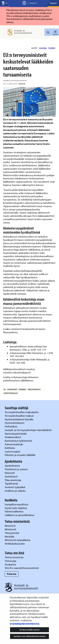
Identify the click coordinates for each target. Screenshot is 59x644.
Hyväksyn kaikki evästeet (29, 630)
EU (5, 389)
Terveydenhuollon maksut (20, 416)
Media (53, 3)
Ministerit (10, 526)
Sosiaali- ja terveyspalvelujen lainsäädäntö (28, 430)
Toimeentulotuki (14, 444)
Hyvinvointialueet (15, 423)
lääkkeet (23, 389)
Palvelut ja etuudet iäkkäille (20, 455)
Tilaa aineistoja (13, 480)
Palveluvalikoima (14, 511)
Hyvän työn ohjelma (16, 508)
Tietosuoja (10, 561)
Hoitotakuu (11, 426)
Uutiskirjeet (12, 476)
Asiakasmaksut (13, 437)
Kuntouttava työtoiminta (18, 441)
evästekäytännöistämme (24, 624)
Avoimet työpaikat (15, 487)
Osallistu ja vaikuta (15, 491)
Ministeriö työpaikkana (18, 540)
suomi (34, 48)
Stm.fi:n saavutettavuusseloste (22, 568)
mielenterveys (34, 389)
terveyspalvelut (11, 393)
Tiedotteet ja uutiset (17, 469)
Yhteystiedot (12, 533)
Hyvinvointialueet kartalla (19, 419)
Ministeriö (11, 529)
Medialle (10, 536)
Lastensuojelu (13, 451)
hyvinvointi (12, 389)
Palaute (12, 574)
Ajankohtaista (12, 466)
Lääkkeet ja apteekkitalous (20, 515)
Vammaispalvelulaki (16, 434)
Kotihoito (10, 448)
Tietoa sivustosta (14, 557)
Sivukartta (10, 564)
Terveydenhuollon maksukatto (22, 412)
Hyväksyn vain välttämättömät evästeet (29, 636)
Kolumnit (10, 473)
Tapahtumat (11, 483)
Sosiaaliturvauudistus (17, 504)
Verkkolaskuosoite (15, 544)
